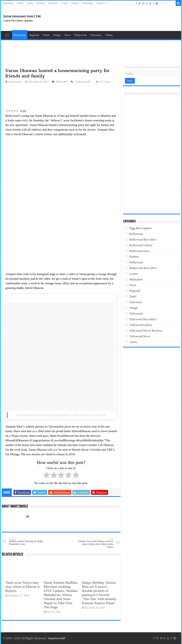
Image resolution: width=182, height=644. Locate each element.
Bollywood (20, 35)
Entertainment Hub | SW (22, 16)
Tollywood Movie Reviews (146, 331)
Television (96, 35)
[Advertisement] (150, 19)
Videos (109, 35)
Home (7, 35)
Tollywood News (140, 336)
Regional (34, 35)
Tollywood (136, 314)
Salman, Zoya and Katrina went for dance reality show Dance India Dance (95, 543)
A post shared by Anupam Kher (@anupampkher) (43, 415)
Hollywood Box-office (143, 268)
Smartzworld (15, 82)
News (67, 35)
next (55, 450)
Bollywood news (140, 251)
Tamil (46, 35)
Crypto (64, 3)
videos (133, 342)
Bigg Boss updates (141, 228)
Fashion (134, 257)
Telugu (57, 35)
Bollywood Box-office (143, 240)
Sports (30, 3)
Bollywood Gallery (141, 245)
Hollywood (80, 35)
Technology (88, 3)
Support (75, 3)
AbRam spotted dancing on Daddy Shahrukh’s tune (27, 542)
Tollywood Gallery (141, 325)
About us (101, 3)
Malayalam (136, 279)
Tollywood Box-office (143, 319)
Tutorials (41, 3)
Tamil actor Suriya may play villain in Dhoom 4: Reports (23, 587)
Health (20, 3)
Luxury (134, 274)
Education (53, 3)
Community (8, 3)
